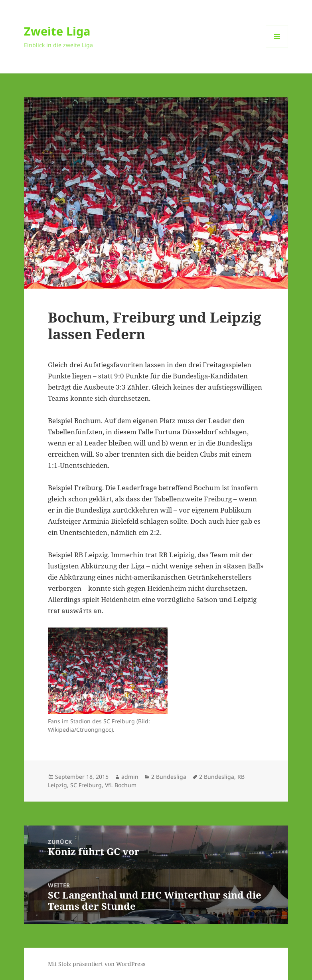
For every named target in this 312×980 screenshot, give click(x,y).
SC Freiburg (86, 785)
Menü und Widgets (277, 48)
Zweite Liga (57, 31)
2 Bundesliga (169, 777)
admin (130, 777)
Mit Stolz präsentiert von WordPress (97, 964)
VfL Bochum (121, 785)
